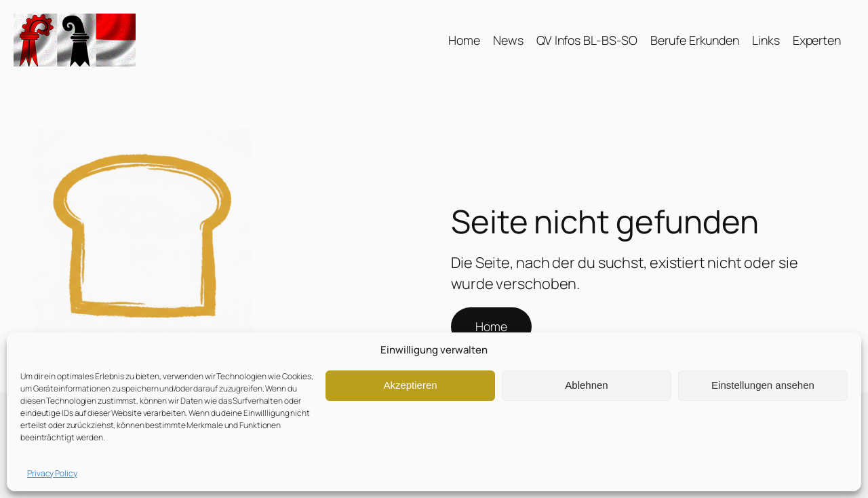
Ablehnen (586, 385)
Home (491, 326)
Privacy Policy (52, 473)
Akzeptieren (410, 385)
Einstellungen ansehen (763, 385)
